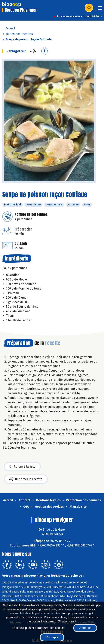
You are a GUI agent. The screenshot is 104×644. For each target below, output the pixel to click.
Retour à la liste (22, 467)
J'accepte (52, 637)
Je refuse (85, 628)
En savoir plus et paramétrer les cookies (39, 628)
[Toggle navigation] (100, 9)
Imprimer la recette (26, 479)
